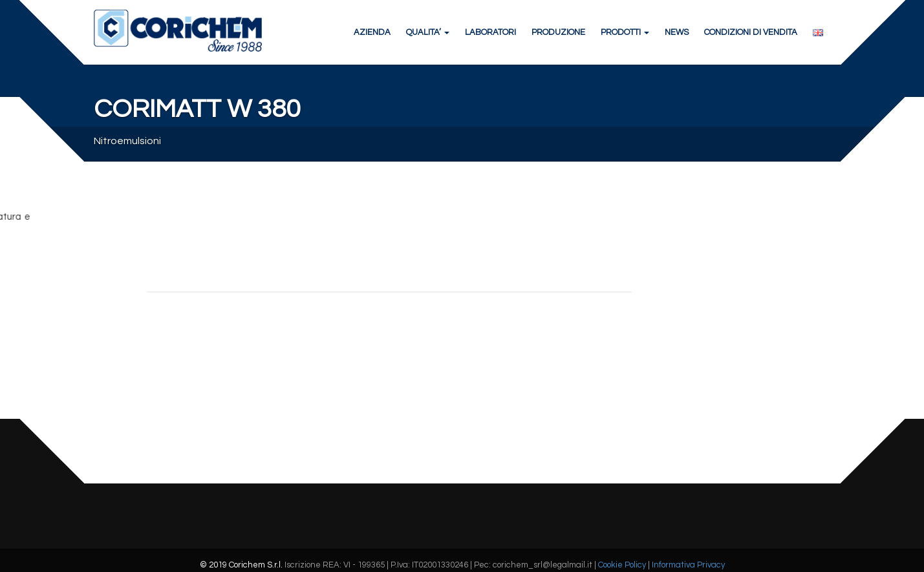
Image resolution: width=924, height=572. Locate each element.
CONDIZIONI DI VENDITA (751, 32)
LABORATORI (490, 32)
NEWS (677, 32)
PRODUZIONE (558, 32)
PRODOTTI (625, 32)
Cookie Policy (622, 565)
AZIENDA (372, 32)
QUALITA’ (428, 32)
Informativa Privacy (688, 565)
